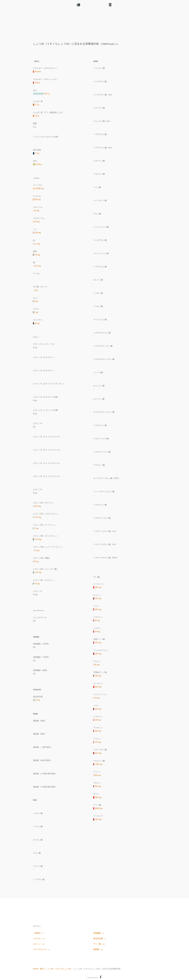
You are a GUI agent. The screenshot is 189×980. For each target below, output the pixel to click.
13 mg (97, 698)
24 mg (36, 211)
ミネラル (39, 938)
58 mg (97, 665)
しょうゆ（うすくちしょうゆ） (59, 969)
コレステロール (42, 949)
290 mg (98, 587)
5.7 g (37, 105)
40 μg (37, 323)
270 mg (98, 742)
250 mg (98, 731)
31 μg (36, 561)
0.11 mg (37, 517)
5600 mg (99, 808)
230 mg (98, 687)
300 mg (98, 797)
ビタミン (39, 944)
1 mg (36, 528)
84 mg (97, 620)
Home (36, 969)
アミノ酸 (100, 944)
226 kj (37, 83)
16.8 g (39, 164)
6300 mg (40, 188)
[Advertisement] (94, 23)
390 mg (98, 786)
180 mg (98, 819)
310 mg (98, 709)
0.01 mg (37, 266)
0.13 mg (38, 539)
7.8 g (37, 153)
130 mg (37, 233)
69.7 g (47, 94)
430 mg (98, 598)
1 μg (36, 290)
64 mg (97, 632)
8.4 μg (37, 584)
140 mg (98, 720)
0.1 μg (36, 550)
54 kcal (38, 72)
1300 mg (98, 764)
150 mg (98, 643)
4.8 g (37, 116)
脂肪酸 (99, 949)
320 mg (37, 199)
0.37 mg (38, 572)
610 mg (98, 753)
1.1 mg (37, 244)
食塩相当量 (100, 938)
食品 (42, 969)
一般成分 (39, 933)
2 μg (36, 312)
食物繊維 (99, 933)
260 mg (98, 654)
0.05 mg (37, 506)
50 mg (37, 222)
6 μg (36, 301)
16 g (38, 700)
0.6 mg (37, 255)
